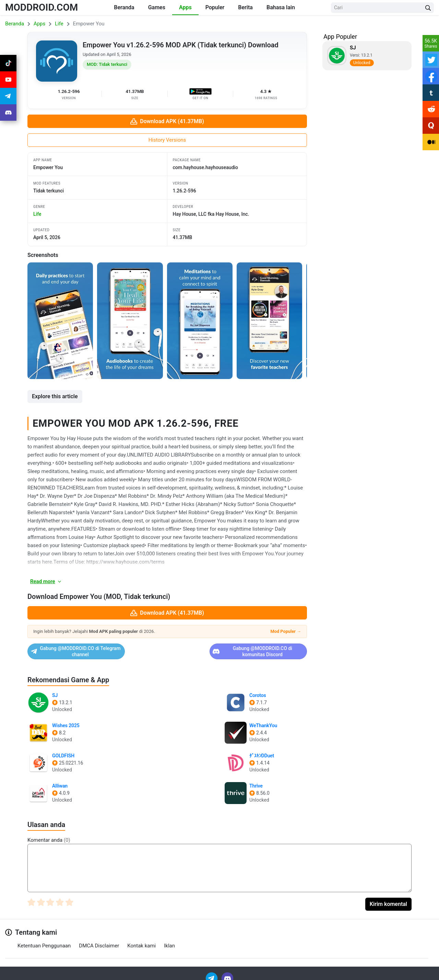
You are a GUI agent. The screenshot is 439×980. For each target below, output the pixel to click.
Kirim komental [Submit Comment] (388, 899)
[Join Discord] (227, 972)
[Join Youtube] (8, 80)
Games (157, 7)
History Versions (167, 140)
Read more (46, 581)
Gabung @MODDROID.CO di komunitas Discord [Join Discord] (238, 649)
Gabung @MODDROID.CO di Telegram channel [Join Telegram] (96, 649)
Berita (245, 7)
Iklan (169, 940)
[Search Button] (428, 8)
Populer (215, 7)
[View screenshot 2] (130, 321)
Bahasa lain (281, 7)
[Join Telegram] (212, 972)
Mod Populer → (286, 631)
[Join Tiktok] (8, 63)
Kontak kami (141, 940)
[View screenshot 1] (60, 321)
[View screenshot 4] (269, 321)
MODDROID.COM (41, 7)
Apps (185, 7)
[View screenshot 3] (200, 321)
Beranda (124, 7)
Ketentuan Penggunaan (44, 940)
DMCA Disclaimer (99, 940)
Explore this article (55, 396)
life (37, 214)
